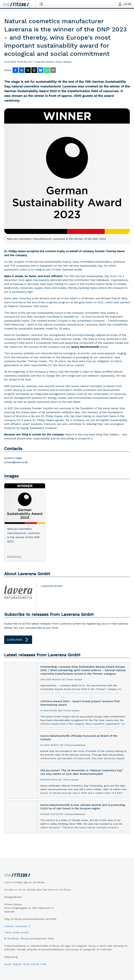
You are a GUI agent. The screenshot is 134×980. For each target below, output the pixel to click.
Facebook (21, 926)
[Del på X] (28, 70)
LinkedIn (9, 926)
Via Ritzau (65, 890)
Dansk (8, 964)
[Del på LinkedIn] (22, 70)
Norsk (26, 964)
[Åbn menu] (42, 4)
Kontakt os (11, 890)
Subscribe (18, 640)
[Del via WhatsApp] (47, 70)
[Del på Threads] (34, 70)
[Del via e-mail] (53, 70)
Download (14, 556)
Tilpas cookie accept (17, 932)
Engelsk (17, 964)
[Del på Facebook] (15, 70)
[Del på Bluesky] (40, 70)
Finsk (43, 964)
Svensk (35, 964)
